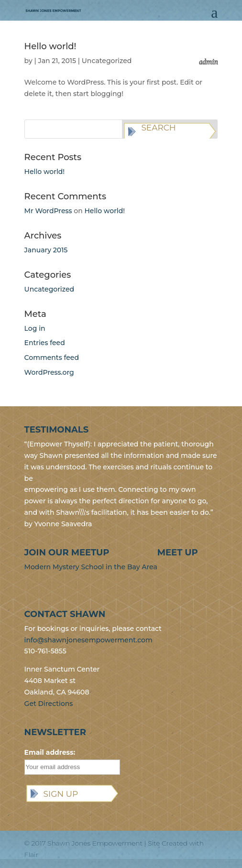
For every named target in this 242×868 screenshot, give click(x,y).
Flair (31, 855)
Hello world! (50, 46)
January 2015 (46, 250)
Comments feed (52, 358)
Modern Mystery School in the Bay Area (91, 567)
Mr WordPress (48, 211)
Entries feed (45, 343)
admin (208, 61)
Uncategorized (107, 61)
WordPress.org (49, 372)
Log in (35, 328)
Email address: (50, 752)
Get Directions (49, 704)
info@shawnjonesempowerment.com (88, 640)
